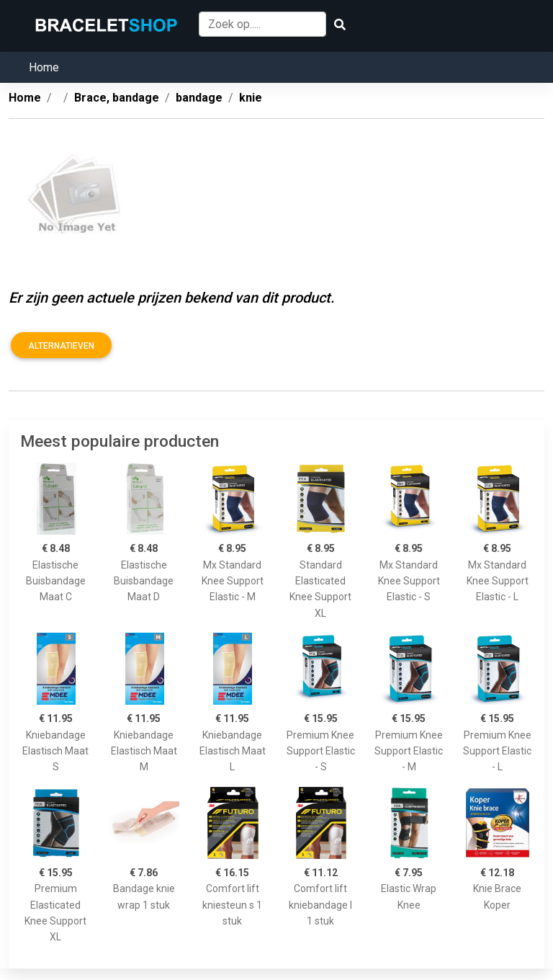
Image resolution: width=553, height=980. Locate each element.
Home (44, 67)
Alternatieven (61, 346)
